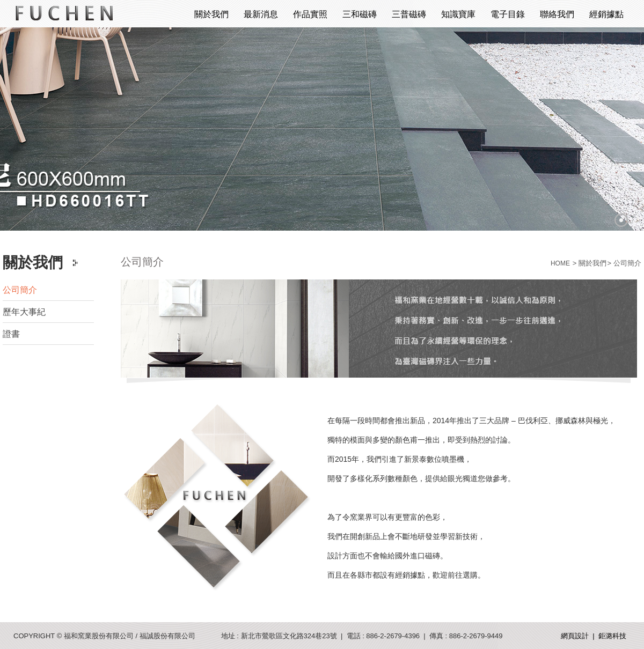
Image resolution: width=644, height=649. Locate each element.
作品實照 (310, 14)
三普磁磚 (409, 14)
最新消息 (261, 14)
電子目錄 (508, 14)
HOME (560, 263)
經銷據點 (606, 14)
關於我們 (211, 14)
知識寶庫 (458, 14)
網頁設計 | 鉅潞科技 (594, 636)
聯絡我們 (557, 14)
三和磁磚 (360, 14)
